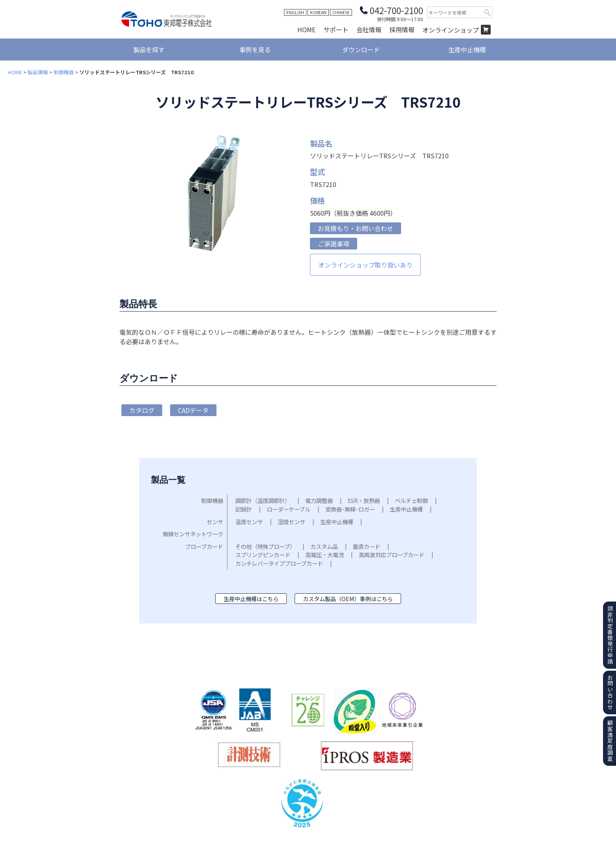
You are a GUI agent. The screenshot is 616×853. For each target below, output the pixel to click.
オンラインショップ (451, 30)
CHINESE (341, 12)
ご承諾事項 (334, 244)
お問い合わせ (610, 692)
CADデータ (193, 410)
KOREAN (318, 12)
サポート (336, 29)
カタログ (142, 410)
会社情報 (369, 29)
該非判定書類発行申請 (610, 635)
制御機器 (64, 72)
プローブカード (204, 546)
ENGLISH (295, 12)
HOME (306, 29)
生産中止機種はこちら (251, 599)
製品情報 (38, 72)
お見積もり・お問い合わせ (356, 228)
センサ (215, 522)
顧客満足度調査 (610, 741)
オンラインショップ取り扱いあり (365, 265)
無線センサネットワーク (193, 534)
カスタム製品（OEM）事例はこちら (348, 599)
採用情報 (402, 29)
